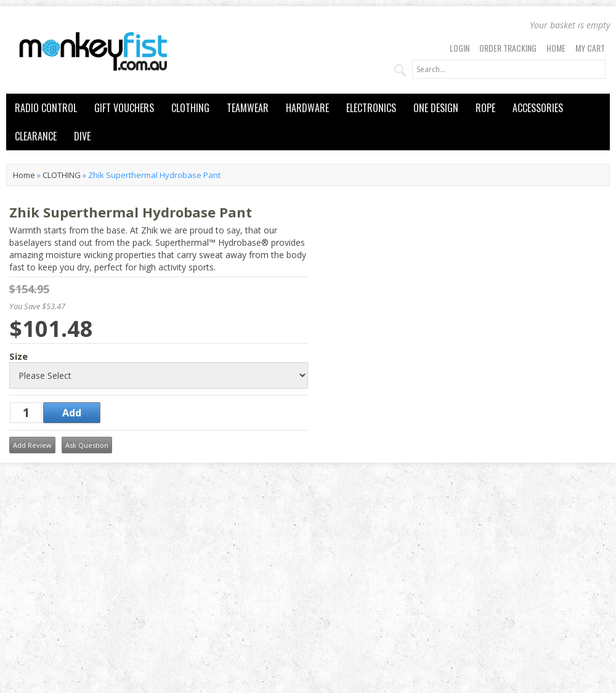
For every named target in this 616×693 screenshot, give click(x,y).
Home (556, 48)
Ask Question (87, 445)
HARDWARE (307, 108)
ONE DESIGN (436, 108)
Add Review (32, 445)
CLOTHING (190, 108)
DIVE (82, 136)
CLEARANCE (36, 136)
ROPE (485, 108)
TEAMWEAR (248, 108)
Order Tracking (508, 48)
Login (460, 48)
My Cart (590, 48)
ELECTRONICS (371, 108)
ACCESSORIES (538, 108)
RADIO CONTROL (46, 108)
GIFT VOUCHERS (124, 108)
